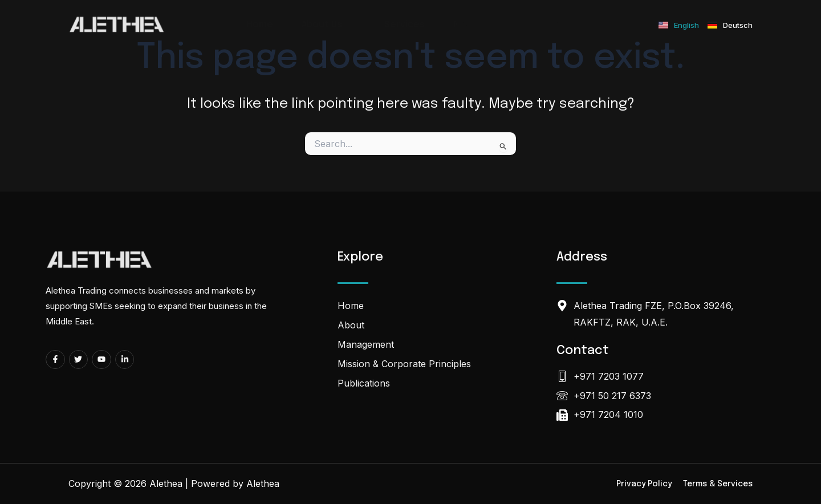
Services (405, 25)
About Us (329, 25)
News (466, 25)
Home (260, 25)
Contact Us (533, 25)
